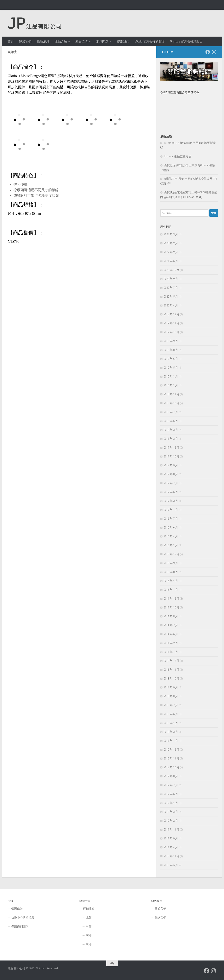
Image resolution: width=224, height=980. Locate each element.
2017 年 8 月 (171, 474)
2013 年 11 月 (172, 670)
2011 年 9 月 (171, 838)
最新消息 (43, 41)
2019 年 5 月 (171, 368)
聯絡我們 (123, 41)
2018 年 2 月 (171, 439)
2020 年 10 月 (172, 270)
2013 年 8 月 (171, 696)
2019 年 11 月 (172, 323)
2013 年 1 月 (171, 741)
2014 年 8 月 (171, 616)
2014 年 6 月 (171, 634)
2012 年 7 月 (171, 785)
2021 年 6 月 (171, 261)
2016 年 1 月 (171, 545)
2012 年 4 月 (171, 803)
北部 (89, 918)
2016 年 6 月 (171, 528)
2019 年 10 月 (172, 332)
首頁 (11, 41)
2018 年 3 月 (171, 430)
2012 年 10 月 (172, 767)
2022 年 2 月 (171, 252)
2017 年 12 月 (172, 448)
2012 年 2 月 (171, 821)
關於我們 (25, 41)
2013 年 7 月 (171, 705)
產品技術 (82, 41)
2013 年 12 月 (172, 661)
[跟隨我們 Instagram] (214, 52)
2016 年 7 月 (171, 519)
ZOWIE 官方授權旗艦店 (150, 41)
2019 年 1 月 (171, 385)
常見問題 (102, 41)
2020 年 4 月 (171, 305)
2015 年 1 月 (171, 590)
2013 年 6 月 (171, 714)
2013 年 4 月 (171, 723)
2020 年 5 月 (171, 297)
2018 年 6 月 (171, 421)
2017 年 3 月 (171, 501)
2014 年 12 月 (172, 599)
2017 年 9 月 (171, 465)
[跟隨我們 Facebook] (208, 52)
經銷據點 (89, 909)
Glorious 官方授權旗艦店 (186, 41)
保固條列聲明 (20, 927)
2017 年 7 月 (171, 483)
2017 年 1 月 (171, 510)
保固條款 (17, 909)
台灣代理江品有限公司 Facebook (180, 92)
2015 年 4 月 (171, 581)
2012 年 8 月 (171, 776)
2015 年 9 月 (171, 563)
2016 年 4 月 (171, 536)
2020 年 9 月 (171, 279)
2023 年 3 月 (171, 234)
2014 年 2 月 (171, 643)
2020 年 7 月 (171, 288)
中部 (89, 927)
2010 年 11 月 (172, 856)
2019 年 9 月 (171, 341)
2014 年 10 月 (172, 608)
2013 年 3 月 (171, 732)
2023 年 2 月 (171, 243)
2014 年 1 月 (171, 652)
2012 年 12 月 (172, 750)
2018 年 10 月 (172, 403)
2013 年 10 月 (172, 679)
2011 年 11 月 (172, 830)
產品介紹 (61, 41)
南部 (89, 935)
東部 (89, 944)
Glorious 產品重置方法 (178, 156)
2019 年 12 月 (172, 314)
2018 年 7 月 (171, 412)
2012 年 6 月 (171, 794)
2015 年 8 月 (171, 572)
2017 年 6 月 (171, 492)
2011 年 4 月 (171, 847)
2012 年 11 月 (172, 759)
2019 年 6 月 (171, 359)
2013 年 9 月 (171, 687)
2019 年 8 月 (171, 350)
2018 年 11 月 (172, 394)
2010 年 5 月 (171, 865)
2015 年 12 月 (172, 554)
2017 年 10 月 (172, 456)
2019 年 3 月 (171, 377)
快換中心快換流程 (23, 918)
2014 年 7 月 (171, 625)
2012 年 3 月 (171, 812)
